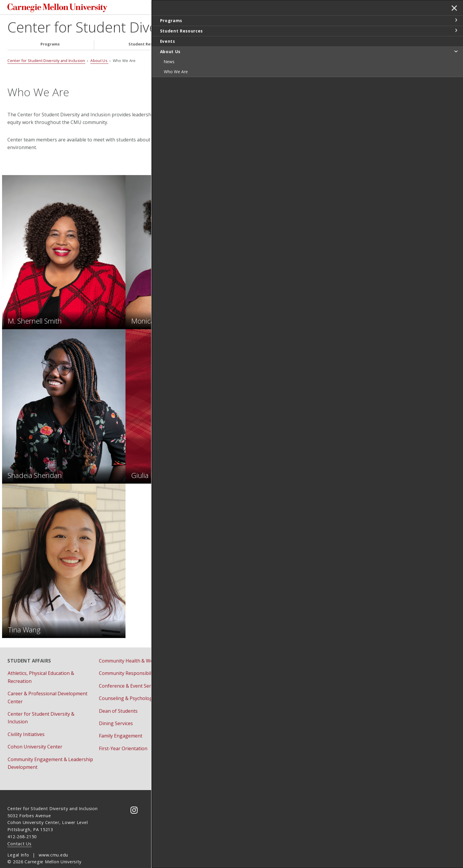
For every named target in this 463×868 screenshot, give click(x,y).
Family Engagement (121, 724)
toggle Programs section (456, 20)
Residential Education (213, 686)
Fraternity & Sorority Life (217, 649)
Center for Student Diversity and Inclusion (140, 28)
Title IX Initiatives (300, 681)
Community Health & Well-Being (135, 649)
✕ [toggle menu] (453, 9)
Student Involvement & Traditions (227, 699)
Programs (50, 46)
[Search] (323, 8)
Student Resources (147, 46)
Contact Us (19, 831)
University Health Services (219, 724)
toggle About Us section (456, 51)
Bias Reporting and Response (314, 669)
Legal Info (18, 842)
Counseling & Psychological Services (139, 686)
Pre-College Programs (215, 674)
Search (363, 8)
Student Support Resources (220, 711)
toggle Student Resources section (456, 30)
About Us (325, 46)
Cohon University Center (35, 735)
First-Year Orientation (123, 736)
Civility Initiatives (26, 722)
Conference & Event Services (130, 674)
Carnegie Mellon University (64, 9)
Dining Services (116, 711)
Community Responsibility (128, 661)
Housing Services (209, 661)
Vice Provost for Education (310, 694)
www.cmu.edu (53, 842)
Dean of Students (118, 699)
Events (241, 46)
